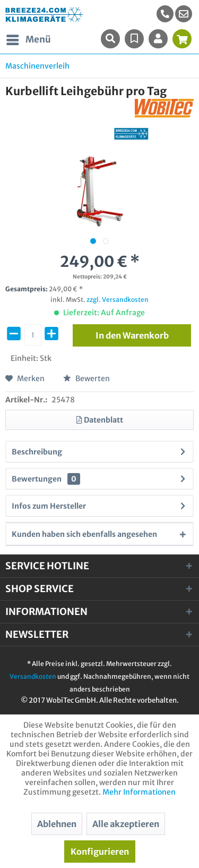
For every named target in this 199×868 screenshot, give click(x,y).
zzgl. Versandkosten (118, 300)
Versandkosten (33, 676)
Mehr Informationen (139, 792)
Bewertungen (37, 479)
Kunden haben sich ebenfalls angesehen (84, 534)
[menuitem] (184, 14)
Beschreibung (37, 452)
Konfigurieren (100, 852)
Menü (29, 38)
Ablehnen (57, 824)
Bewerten (86, 378)
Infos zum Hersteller (49, 506)
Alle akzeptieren (126, 824)
